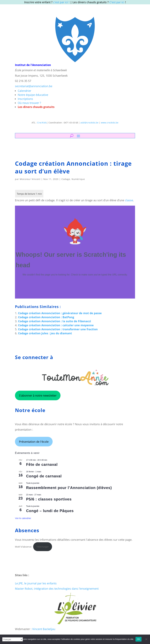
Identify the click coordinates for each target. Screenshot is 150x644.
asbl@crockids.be (89, 123)
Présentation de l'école (34, 442)
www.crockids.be (110, 123)
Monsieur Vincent (30, 179)
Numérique (78, 179)
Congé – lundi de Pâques (50, 511)
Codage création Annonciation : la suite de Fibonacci (55, 321)
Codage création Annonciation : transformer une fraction (58, 329)
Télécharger (43, 547)
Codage (66, 179)
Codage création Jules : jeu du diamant (45, 333)
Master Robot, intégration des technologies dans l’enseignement (57, 589)
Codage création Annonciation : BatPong (46, 317)
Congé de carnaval (44, 476)
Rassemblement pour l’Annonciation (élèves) (69, 488)
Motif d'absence (23, 547)
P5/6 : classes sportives (49, 499)
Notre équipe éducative (33, 95)
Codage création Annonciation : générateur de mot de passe (60, 313)
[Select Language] (13, 639)
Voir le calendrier (23, 518)
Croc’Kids (42, 123)
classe (129, 200)
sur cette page (122, 540)
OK (139, 639)
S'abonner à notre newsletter (38, 395)
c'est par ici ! (61, 2)
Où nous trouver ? (29, 103)
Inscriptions (25, 99)
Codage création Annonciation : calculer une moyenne (56, 325)
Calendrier (24, 91)
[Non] (146, 639)
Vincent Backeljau (44, 629)
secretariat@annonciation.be (34, 86)
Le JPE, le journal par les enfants (36, 583)
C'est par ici (117, 2)
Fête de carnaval (42, 464)
